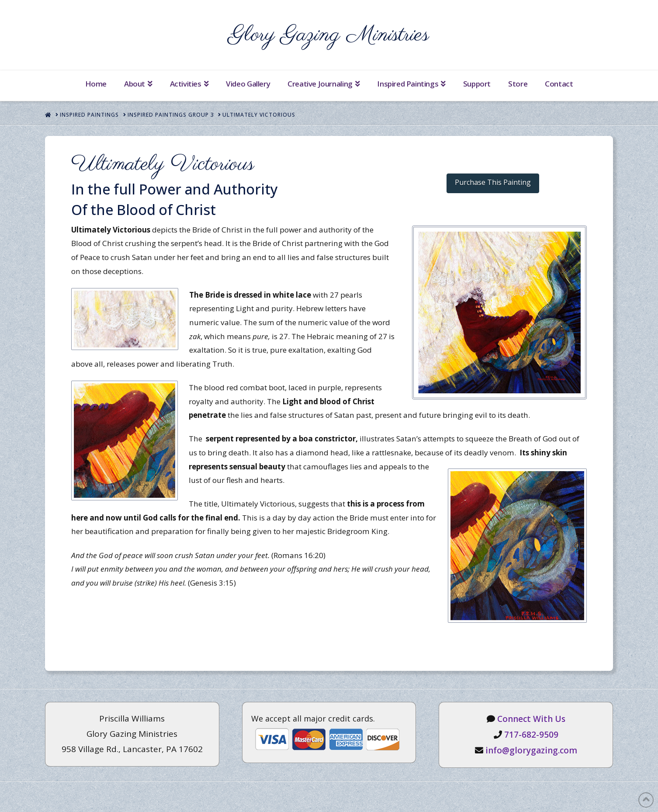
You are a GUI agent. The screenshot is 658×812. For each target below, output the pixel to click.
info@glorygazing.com (531, 750)
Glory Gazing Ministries (329, 35)
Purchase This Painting (493, 182)
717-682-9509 (531, 735)
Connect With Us (531, 719)
